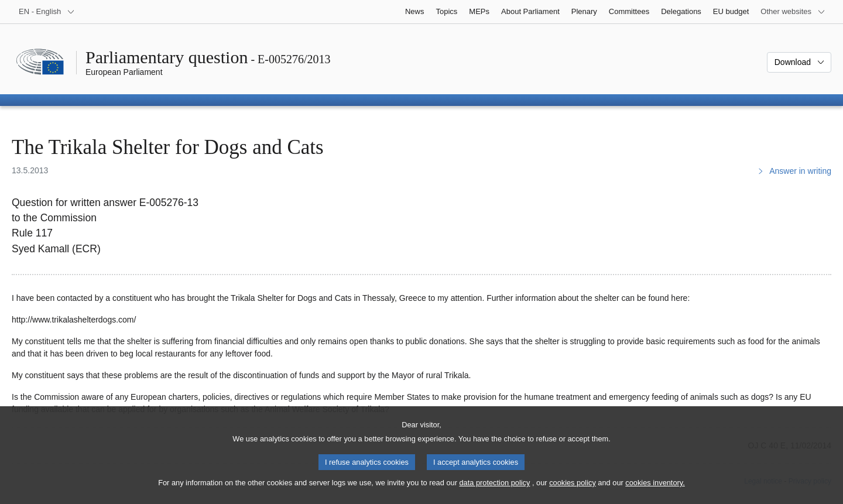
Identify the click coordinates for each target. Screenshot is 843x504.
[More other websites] (793, 12)
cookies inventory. (655, 493)
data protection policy (494, 493)
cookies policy (573, 493)
